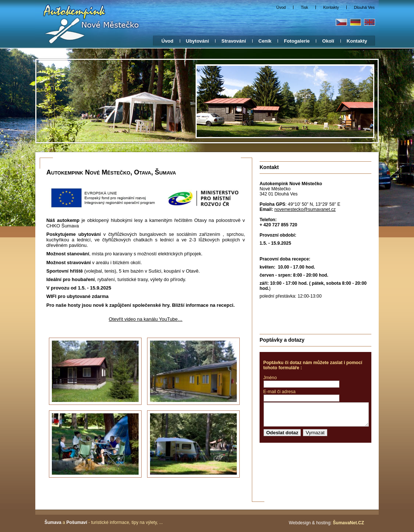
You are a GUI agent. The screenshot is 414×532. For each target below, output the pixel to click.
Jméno (270, 378)
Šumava (53, 522)
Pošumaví (77, 522)
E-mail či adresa (279, 392)
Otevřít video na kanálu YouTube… (146, 319)
